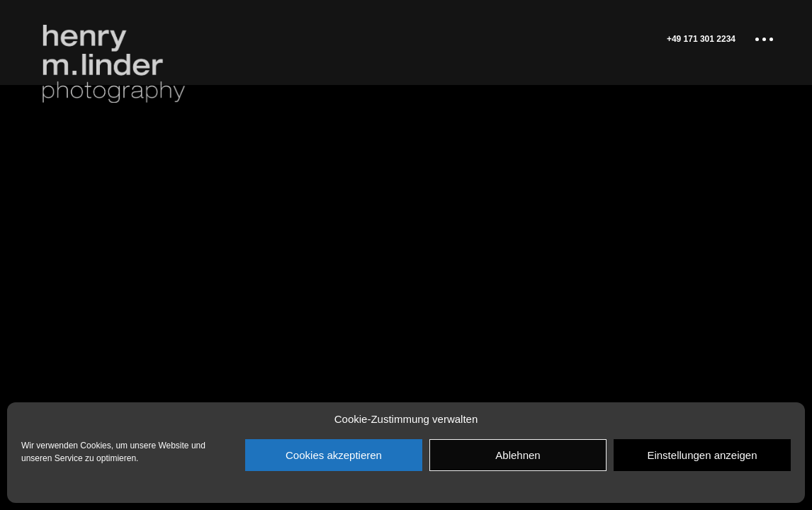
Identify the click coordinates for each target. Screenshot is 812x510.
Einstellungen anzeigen (702, 455)
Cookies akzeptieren (334, 455)
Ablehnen (518, 455)
